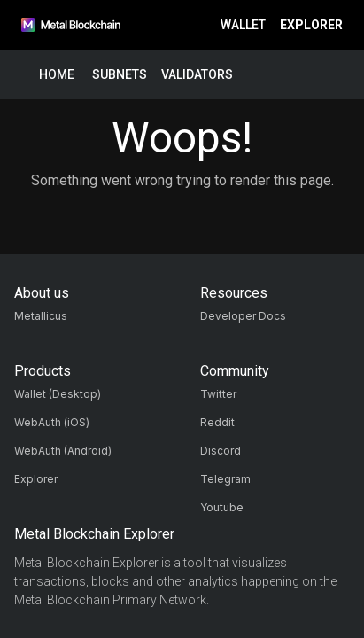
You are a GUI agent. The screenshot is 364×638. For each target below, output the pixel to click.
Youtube (222, 507)
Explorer (311, 25)
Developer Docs (243, 316)
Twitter (218, 394)
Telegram (225, 479)
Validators (197, 75)
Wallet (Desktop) (58, 394)
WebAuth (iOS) (52, 422)
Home (57, 75)
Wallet (243, 25)
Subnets (120, 75)
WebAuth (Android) (63, 451)
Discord (221, 451)
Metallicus (41, 316)
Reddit (217, 422)
